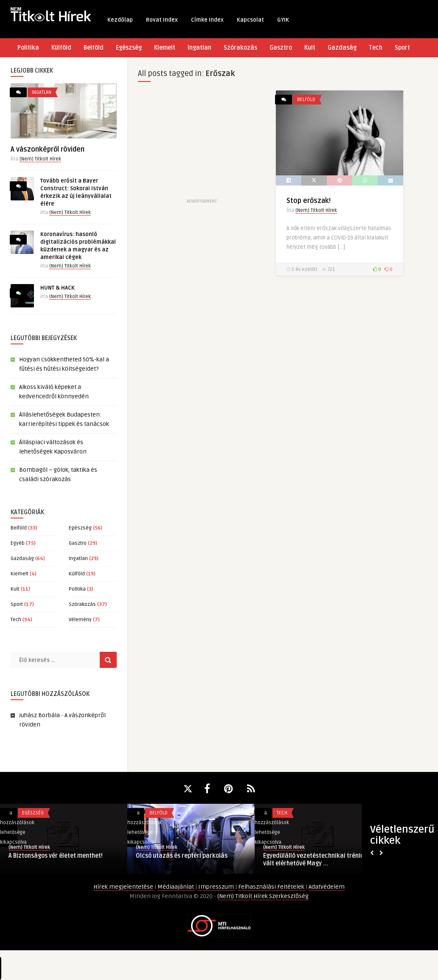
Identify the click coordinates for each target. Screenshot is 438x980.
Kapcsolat (250, 20)
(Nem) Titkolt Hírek (40, 159)
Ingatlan (199, 48)
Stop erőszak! (309, 201)
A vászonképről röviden (48, 149)
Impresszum (217, 887)
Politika (28, 48)
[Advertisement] (202, 144)
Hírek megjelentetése (124, 887)
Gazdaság (342, 48)
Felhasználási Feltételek (272, 887)
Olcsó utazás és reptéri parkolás (182, 856)
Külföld (61, 48)
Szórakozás (240, 48)
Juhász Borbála (39, 715)
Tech (376, 48)
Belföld (94, 48)
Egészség (129, 48)
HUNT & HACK (58, 288)
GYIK (283, 20)
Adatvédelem (327, 887)
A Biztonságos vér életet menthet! (56, 856)
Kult (310, 48)
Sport (402, 48)
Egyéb (18, 543)
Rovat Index (162, 20)
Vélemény (80, 620)
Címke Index (207, 20)
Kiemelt (165, 48)
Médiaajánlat (176, 887)
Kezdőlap (120, 20)
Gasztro (281, 48)
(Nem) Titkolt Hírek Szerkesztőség (263, 896)
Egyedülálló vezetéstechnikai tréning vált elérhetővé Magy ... (315, 860)
